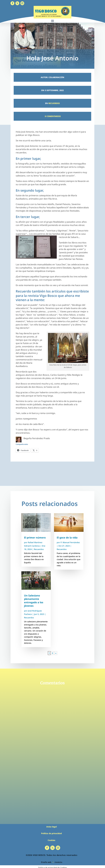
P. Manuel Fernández (70, 542)
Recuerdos (54, 103)
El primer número (35, 538)
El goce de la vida (67, 538)
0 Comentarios (52, 116)
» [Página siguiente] (56, 653)
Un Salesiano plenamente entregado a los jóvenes (34, 601)
